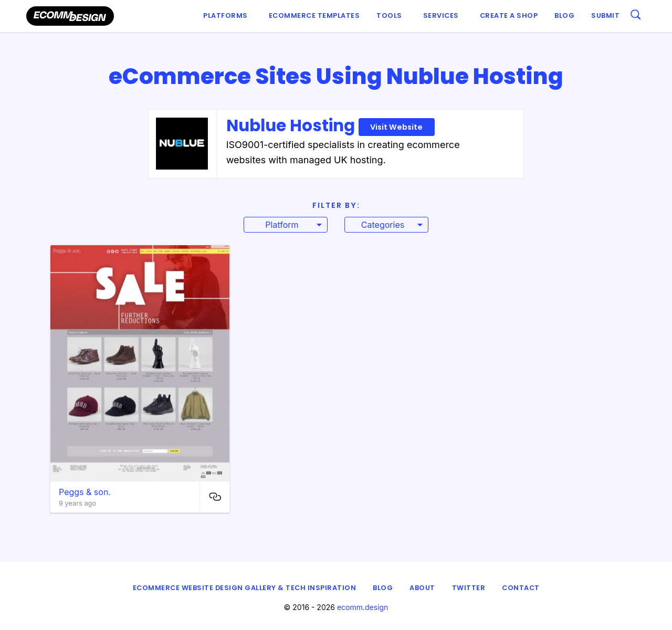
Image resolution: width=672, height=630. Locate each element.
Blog (564, 15)
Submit (605, 15)
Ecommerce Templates (314, 15)
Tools (389, 15)
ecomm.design (363, 607)
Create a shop (509, 15)
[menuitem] (228, 16)
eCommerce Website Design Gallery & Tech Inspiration (245, 588)
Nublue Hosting (330, 125)
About (422, 588)
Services (441, 15)
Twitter (469, 588)
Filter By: (336, 205)
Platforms (225, 15)
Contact (521, 588)
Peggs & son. (85, 492)
